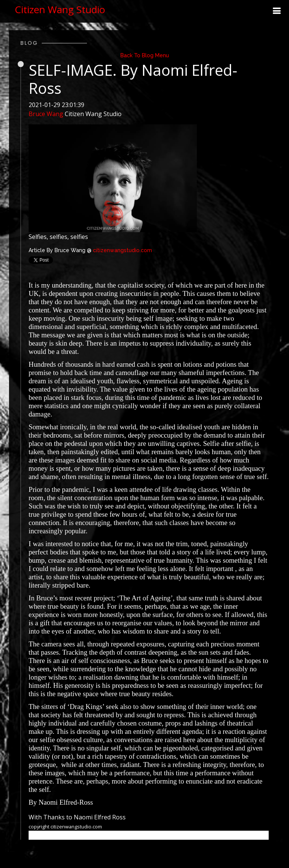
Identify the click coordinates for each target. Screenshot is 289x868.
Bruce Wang (46, 114)
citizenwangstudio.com (122, 250)
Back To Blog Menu (145, 55)
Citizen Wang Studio (60, 9)
